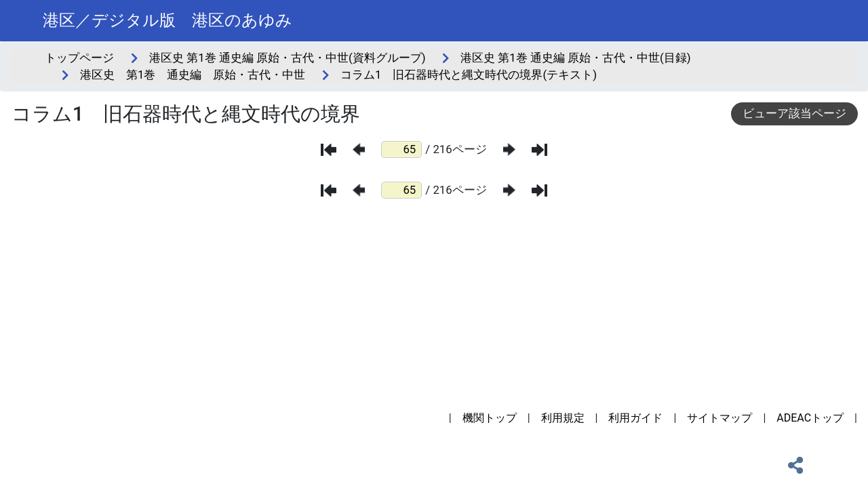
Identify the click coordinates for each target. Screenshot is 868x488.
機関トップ (490, 418)
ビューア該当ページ (794, 113)
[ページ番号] (401, 149)
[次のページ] (509, 149)
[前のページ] (359, 149)
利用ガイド (635, 418)
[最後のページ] (539, 150)
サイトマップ (719, 418)
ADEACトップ (810, 418)
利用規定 (563, 418)
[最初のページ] (329, 150)
